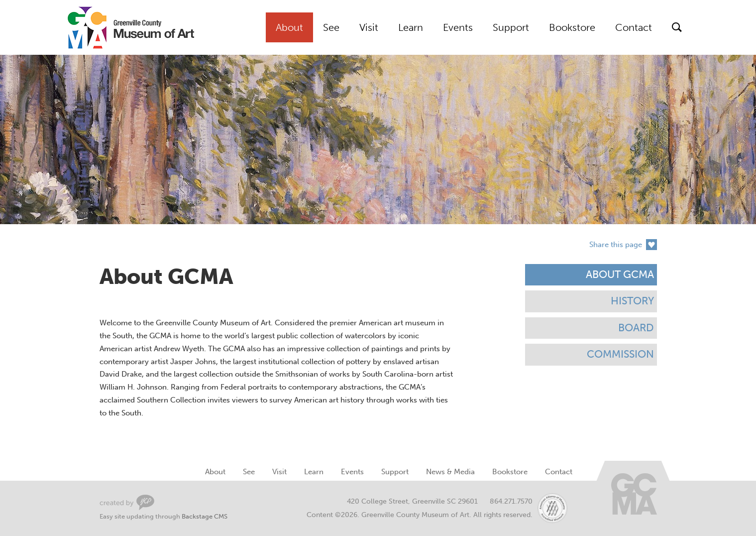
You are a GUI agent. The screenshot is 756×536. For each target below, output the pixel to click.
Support (511, 27)
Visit (369, 27)
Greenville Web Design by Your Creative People (127, 502)
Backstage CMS (205, 516)
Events (458, 27)
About (289, 27)
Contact (634, 27)
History (632, 301)
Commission (620, 354)
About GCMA (620, 274)
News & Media (450, 472)
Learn (411, 27)
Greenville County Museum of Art (119, 27)
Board (636, 328)
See (331, 27)
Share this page (616, 245)
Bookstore (572, 27)
